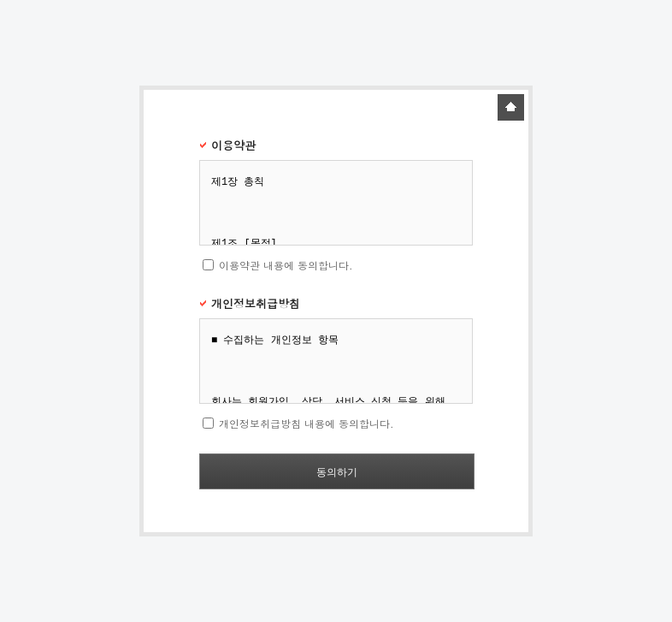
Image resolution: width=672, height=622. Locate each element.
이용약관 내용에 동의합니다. (286, 265)
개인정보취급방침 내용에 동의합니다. (307, 423)
